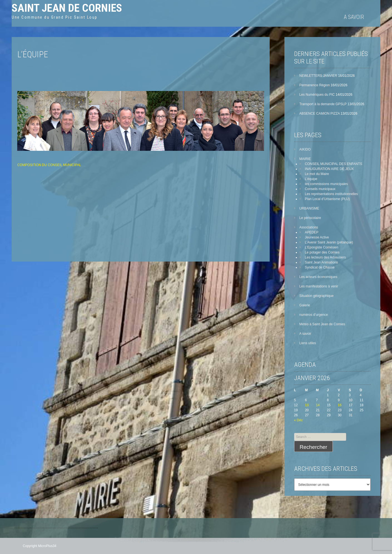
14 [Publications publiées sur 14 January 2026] (318, 405)
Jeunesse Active (317, 237)
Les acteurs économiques (318, 277)
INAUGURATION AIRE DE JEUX (329, 169)
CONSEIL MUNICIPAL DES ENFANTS (334, 164)
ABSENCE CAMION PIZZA (320, 114)
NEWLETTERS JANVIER (318, 76)
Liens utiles (308, 343)
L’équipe (311, 179)
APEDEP (312, 232)
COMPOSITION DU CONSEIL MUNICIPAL (49, 165)
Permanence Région (315, 85)
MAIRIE (305, 159)
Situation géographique (317, 296)
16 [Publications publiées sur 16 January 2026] (340, 405)
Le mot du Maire (317, 174)
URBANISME (309, 208)
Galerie (305, 305)
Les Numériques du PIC (317, 95)
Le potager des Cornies (322, 252)
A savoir (354, 17)
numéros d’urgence (314, 315)
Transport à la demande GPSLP (323, 104)
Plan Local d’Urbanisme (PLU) (327, 199)
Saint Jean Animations (322, 262)
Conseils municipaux (320, 189)
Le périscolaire (310, 218)
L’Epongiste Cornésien (322, 247)
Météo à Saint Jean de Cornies (322, 324)
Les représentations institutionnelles (332, 194)
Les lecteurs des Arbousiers (325, 257)
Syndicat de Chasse (320, 267)
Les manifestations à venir (319, 286)
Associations (309, 227)
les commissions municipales (327, 184)
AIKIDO (305, 149)
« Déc (298, 420)
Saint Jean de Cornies (67, 8)
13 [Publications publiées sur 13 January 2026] (307, 405)
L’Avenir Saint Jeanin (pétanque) (329, 242)
